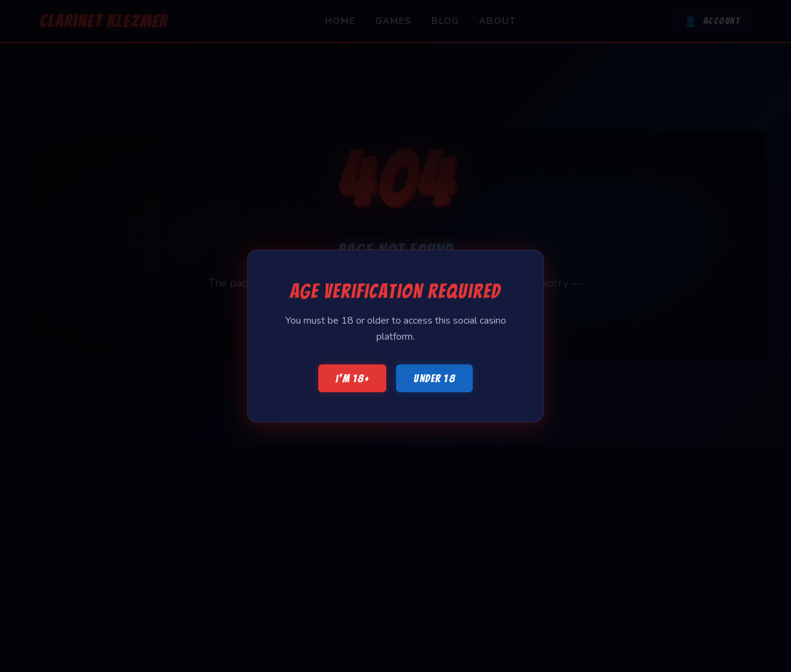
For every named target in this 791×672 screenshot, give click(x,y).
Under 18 (434, 378)
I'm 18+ (353, 378)
